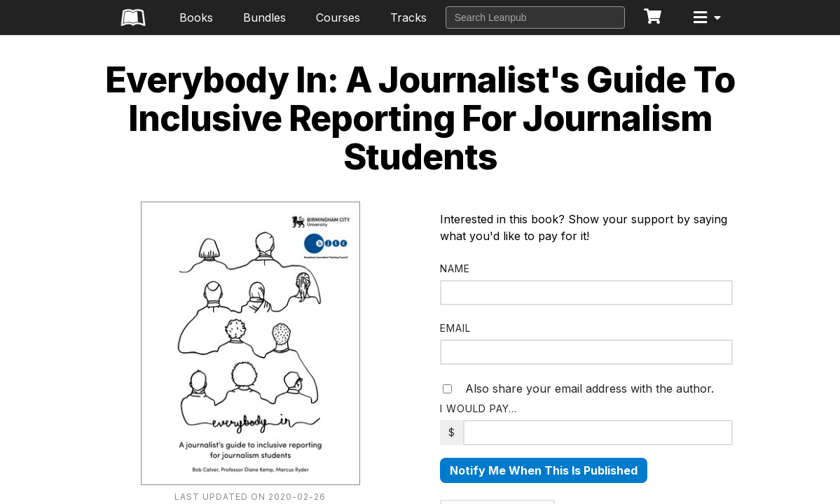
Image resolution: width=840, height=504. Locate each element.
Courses (338, 17)
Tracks (408, 17)
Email (455, 328)
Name (455, 268)
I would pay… (478, 408)
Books (196, 17)
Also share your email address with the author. (578, 388)
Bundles (264, 17)
